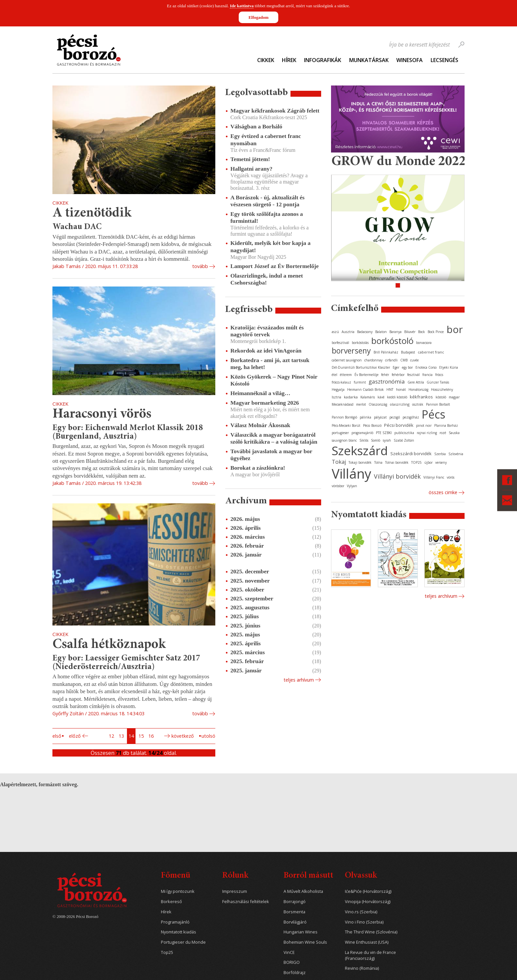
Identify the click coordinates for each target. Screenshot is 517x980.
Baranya (395, 332)
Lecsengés (444, 60)
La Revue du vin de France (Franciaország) (370, 955)
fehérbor (398, 375)
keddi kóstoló (397, 397)
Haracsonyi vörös (102, 414)
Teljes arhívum (299, 680)
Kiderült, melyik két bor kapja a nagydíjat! (271, 246)
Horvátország (418, 389)
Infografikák (323, 60)
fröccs (439, 375)
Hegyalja (338, 389)
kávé (381, 397)
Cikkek (266, 60)
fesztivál (413, 375)
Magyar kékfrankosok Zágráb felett (275, 111)
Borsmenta (294, 912)
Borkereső (171, 902)
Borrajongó (295, 902)
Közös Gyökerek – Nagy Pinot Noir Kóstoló (274, 380)
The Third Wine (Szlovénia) (371, 932)
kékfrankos (421, 397)
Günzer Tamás (438, 382)
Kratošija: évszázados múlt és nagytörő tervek (267, 331)
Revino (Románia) (362, 968)
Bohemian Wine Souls (305, 942)
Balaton (381, 332)
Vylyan (352, 486)
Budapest (408, 352)
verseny (441, 462)
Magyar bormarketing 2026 (265, 403)
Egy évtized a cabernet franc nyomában (266, 139)
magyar (454, 397)
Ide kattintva (242, 6)
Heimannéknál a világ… (260, 393)
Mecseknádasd (343, 404)
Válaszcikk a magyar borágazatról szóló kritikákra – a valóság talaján (274, 438)
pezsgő (395, 417)
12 (111, 736)
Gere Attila (416, 382)
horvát (401, 389)
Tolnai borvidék (397, 462)
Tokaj (339, 462)
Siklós (364, 440)
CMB (404, 360)
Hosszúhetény (442, 389)
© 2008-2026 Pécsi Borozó (75, 917)
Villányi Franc (434, 477)
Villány (351, 473)
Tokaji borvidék (360, 462)
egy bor (407, 367)
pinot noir (424, 425)
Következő (183, 736)
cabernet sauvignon (347, 360)
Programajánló (175, 922)
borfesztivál (340, 343)
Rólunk (235, 876)
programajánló (362, 433)
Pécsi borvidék (399, 425)
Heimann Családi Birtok (365, 389)
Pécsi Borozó (372, 425)
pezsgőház (411, 417)
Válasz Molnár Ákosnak (260, 425)
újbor (428, 462)
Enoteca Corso (426, 367)
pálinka (365, 417)
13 (121, 736)
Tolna (378, 462)
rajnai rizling (427, 433)
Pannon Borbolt (438, 404)
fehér (385, 375)
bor (455, 329)
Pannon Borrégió (344, 417)
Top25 (167, 952)
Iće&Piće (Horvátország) (368, 891)
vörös (451, 477)
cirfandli (391, 360)
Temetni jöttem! (250, 159)
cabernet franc (431, 352)
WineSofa (410, 60)
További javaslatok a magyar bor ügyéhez (271, 455)
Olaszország (378, 404)
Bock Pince (436, 332)
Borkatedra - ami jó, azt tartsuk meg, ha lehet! (270, 364)
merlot (361, 404)
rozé (443, 433)
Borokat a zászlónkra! (258, 468)
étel (335, 375)
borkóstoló (392, 341)
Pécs (434, 414)
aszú (335, 332)
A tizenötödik (92, 213)
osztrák (418, 404)
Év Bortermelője (366, 375)
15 (141, 736)
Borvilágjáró (295, 922)
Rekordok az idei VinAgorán (266, 351)
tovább (200, 266)
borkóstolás (360, 343)
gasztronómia (387, 381)
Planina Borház (446, 425)
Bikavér (410, 332)
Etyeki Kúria (449, 367)
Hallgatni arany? (252, 169)
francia (427, 375)
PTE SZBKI (384, 433)
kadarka (351, 397)
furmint (360, 382)
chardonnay (373, 360)
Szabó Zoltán (404, 440)
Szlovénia (456, 454)
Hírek (289, 60)
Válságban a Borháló (256, 126)
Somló (376, 440)
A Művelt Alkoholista (303, 891)
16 (151, 736)
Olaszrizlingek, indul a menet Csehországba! (267, 279)
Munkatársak (369, 60)
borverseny (351, 351)
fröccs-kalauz (341, 382)
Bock (422, 332)
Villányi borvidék (397, 476)
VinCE (289, 952)
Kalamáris (368, 397)
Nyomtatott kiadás (179, 932)
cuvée (414, 360)
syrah (387, 440)
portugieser (340, 433)
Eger (396, 367)
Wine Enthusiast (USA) (367, 942)
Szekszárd (360, 450)
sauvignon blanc (344, 440)
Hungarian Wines (301, 932)
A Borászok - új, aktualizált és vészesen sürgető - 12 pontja (268, 201)
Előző (75, 736)
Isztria (336, 397)
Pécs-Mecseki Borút (346, 425)
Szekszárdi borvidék (411, 454)
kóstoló (441, 397)
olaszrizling (400, 404)
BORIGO (292, 962)
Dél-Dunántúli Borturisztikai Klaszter (361, 367)
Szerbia (440, 454)
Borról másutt (308, 876)
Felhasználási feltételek (246, 902)
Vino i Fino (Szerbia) (364, 922)
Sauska (454, 433)
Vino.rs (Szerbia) (361, 912)
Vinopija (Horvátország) (368, 902)
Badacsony (365, 332)
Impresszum (235, 891)
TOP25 (416, 462)
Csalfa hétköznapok (109, 645)
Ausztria (348, 332)
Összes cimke (443, 492)
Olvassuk (361, 876)
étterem (346, 375)
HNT (390, 389)
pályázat (380, 417)
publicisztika (404, 433)
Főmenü (176, 876)
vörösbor (338, 486)
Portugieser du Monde (183, 942)
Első (57, 736)
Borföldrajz (295, 973)
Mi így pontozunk (178, 891)
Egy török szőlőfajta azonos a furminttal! (267, 217)
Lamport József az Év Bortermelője (275, 266)
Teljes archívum (441, 596)
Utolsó (208, 736)
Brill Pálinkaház (386, 352)
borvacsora (424, 343)
